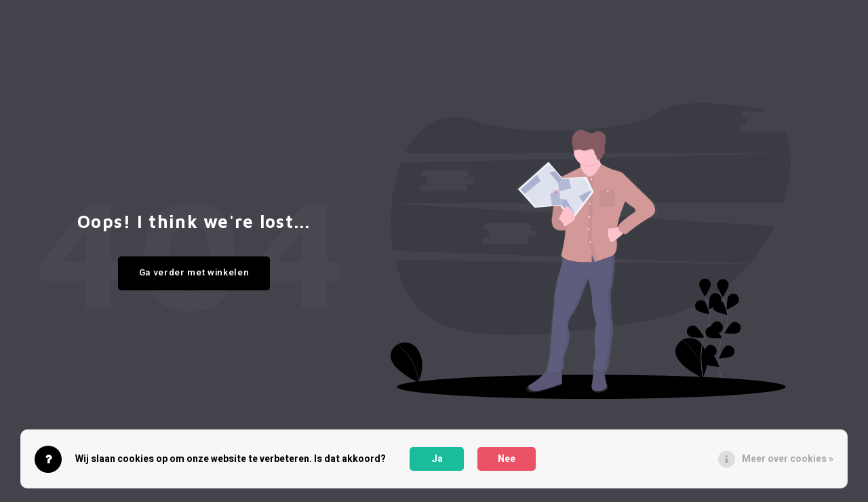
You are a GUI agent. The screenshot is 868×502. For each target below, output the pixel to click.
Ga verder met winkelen (194, 273)
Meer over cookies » (788, 459)
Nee (507, 459)
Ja (437, 459)
